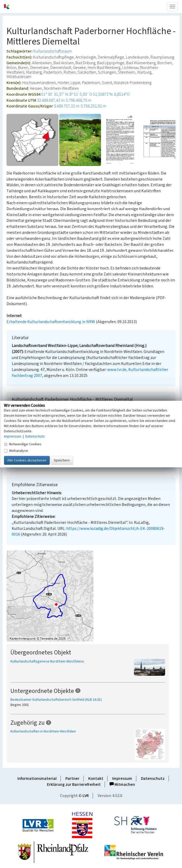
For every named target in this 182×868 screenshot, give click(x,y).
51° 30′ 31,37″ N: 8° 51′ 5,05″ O (67, 94)
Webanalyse (16, 451)
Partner (72, 779)
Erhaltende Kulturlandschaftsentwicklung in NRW (51, 322)
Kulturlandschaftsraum (53, 51)
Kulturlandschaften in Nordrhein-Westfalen (43, 731)
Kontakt (96, 779)
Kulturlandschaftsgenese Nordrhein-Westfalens (47, 661)
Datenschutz (153, 779)
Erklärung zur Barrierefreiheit (74, 785)
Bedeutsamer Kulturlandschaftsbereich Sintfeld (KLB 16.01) (56, 700)
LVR (86, 796)
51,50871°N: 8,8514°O (111, 94)
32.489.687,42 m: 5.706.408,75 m (64, 100)
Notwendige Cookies (23, 444)
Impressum (122, 779)
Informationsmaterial (37, 779)
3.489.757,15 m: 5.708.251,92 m (80, 106)
